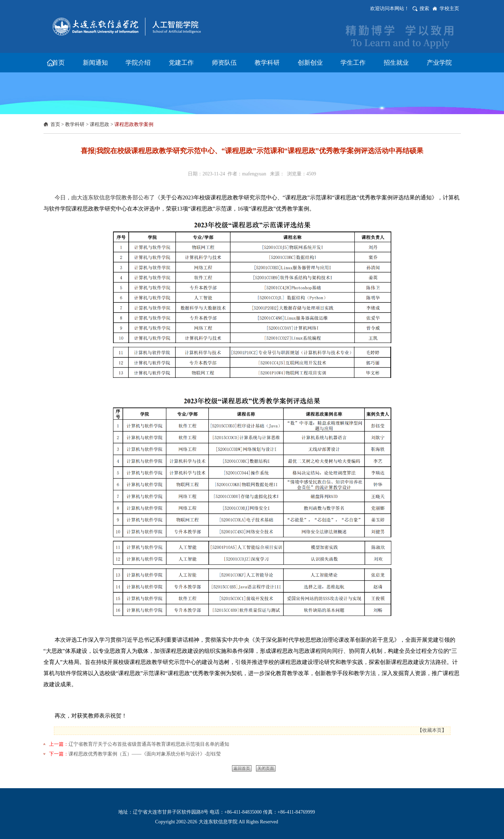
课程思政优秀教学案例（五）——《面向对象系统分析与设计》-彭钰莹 (145, 754)
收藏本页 (432, 730)
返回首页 (242, 768)
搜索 (424, 9)
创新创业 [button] (310, 63)
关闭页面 (266, 768)
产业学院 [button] (439, 63)
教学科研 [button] (267, 63)
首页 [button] (58, 63)
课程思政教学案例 (134, 124)
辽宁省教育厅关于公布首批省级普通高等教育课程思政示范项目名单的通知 (149, 744)
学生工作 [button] (353, 63)
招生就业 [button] (396, 63)
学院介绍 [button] (138, 63)
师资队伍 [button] (224, 63)
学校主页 (449, 9)
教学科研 (75, 124)
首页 (55, 124)
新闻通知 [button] (95, 63)
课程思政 (99, 124)
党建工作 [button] (181, 63)
